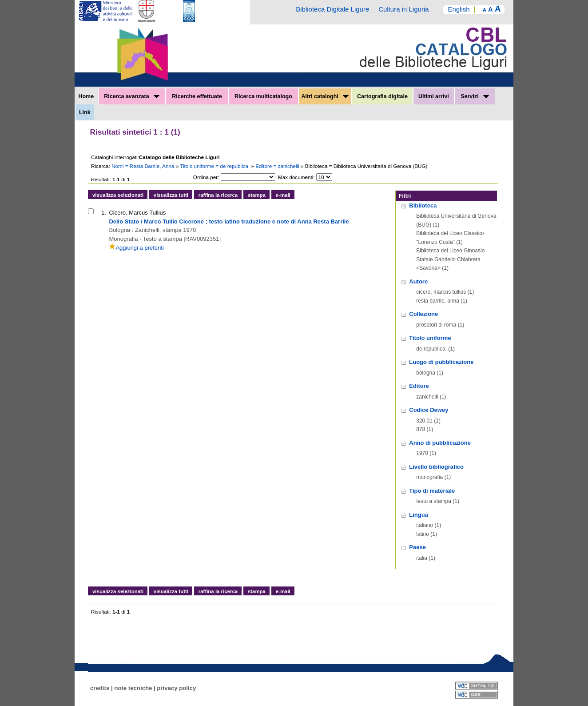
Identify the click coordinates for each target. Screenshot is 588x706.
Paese (417, 547)
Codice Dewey (429, 410)
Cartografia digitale (382, 96)
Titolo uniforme (430, 338)
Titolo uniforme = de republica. (215, 166)
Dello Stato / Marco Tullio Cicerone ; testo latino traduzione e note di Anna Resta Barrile (229, 221)
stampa (257, 195)
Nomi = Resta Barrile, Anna (144, 166)
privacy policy (176, 688)
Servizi (475, 96)
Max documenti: (296, 177)
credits (100, 688)
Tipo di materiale (432, 491)
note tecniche (133, 688)
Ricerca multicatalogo (263, 96)
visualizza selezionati (118, 195)
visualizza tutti (171, 195)
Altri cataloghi (325, 96)
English (459, 9)
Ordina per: (206, 177)
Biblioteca (423, 205)
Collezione (423, 314)
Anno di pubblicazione (440, 443)
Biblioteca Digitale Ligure (332, 9)
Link (85, 112)
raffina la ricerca (218, 195)
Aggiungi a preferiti (136, 248)
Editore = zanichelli (278, 166)
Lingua (419, 515)
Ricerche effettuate (197, 96)
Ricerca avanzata (132, 96)
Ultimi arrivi (434, 96)
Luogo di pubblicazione (441, 362)
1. (104, 213)
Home (86, 96)
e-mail (283, 195)
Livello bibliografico (436, 467)
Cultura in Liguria (403, 9)
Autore (418, 281)
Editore (419, 386)
